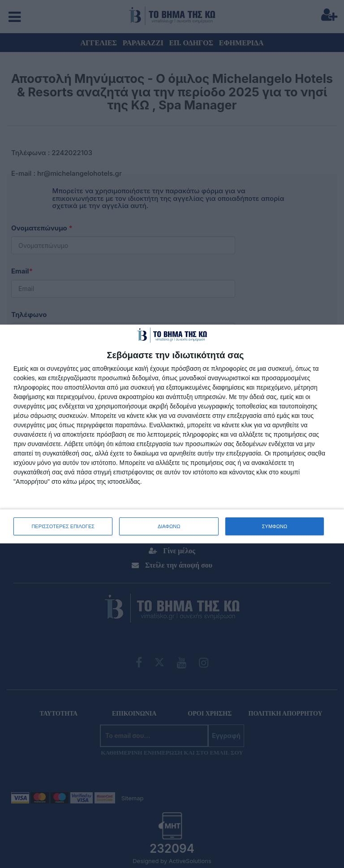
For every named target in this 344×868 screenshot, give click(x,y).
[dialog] (172, 434)
